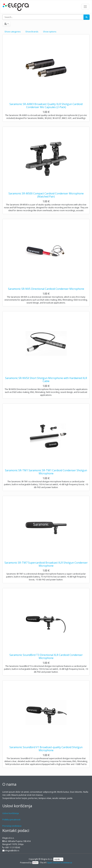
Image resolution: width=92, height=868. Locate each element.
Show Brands (32, 32)
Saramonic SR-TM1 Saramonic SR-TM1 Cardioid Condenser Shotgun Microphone (46, 472)
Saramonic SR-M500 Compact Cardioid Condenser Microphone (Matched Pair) (46, 195)
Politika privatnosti (11, 820)
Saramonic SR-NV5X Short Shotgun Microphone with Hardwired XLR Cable (46, 380)
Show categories (13, 32)
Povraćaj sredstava (12, 826)
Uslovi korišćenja (11, 813)
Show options (50, 32)
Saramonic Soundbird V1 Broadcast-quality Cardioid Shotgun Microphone (46, 749)
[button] (7, 24)
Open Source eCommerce (60, 863)
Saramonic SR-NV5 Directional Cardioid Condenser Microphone (46, 289)
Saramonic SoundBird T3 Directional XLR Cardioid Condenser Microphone (46, 656)
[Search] (87, 17)
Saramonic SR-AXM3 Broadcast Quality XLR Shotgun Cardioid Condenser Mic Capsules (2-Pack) (46, 106)
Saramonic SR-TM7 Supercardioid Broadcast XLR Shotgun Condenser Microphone (46, 564)
